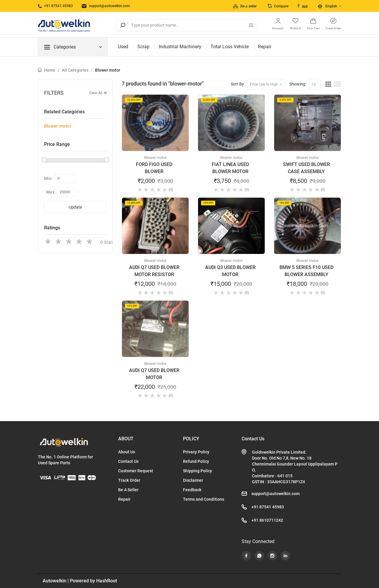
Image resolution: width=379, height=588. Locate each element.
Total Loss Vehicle (230, 47)
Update (75, 207)
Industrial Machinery (180, 47)
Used (123, 47)
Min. (48, 178)
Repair (265, 47)
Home (50, 70)
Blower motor (108, 70)
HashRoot (107, 581)
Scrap (143, 47)
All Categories (75, 70)
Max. (51, 192)
